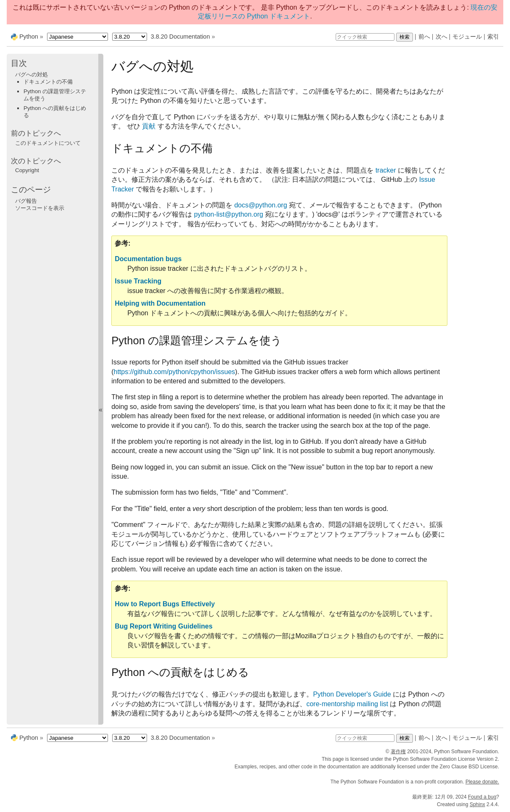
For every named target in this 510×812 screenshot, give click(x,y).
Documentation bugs (148, 259)
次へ (442, 37)
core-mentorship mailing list (347, 704)
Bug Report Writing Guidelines (164, 626)
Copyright (27, 170)
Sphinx (477, 804)
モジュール (467, 37)
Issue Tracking (138, 281)
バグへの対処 (32, 75)
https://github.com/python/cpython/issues (175, 372)
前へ (424, 37)
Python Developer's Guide (352, 694)
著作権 (398, 752)
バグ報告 (26, 201)
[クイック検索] (365, 37)
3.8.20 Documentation (180, 37)
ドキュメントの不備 (48, 82)
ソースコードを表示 (40, 208)
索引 (493, 37)
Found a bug (482, 797)
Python (29, 37)
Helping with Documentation (160, 303)
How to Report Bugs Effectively (165, 604)
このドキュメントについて (48, 143)
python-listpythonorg (229, 214)
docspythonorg (261, 205)
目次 (19, 63)
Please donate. (482, 782)
